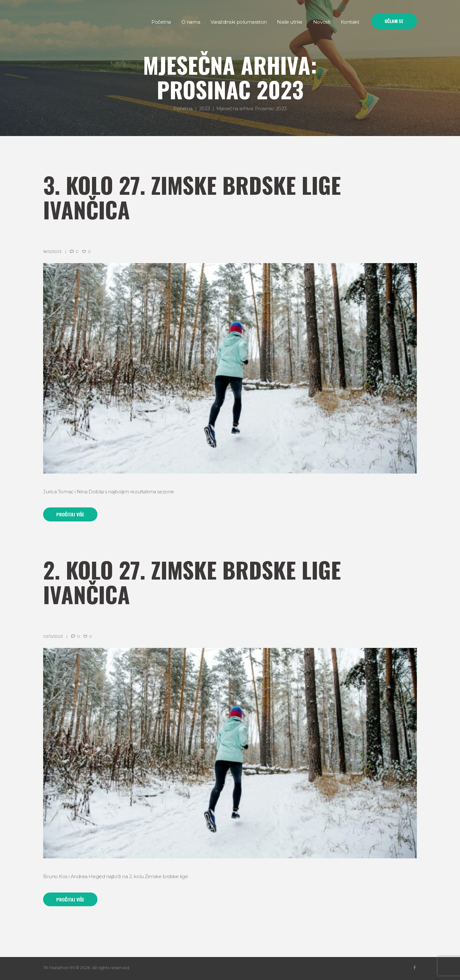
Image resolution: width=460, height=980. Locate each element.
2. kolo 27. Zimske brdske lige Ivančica (192, 582)
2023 (205, 108)
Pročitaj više (70, 514)
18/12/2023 (52, 251)
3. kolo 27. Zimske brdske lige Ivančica (192, 197)
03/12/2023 (53, 636)
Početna (183, 108)
